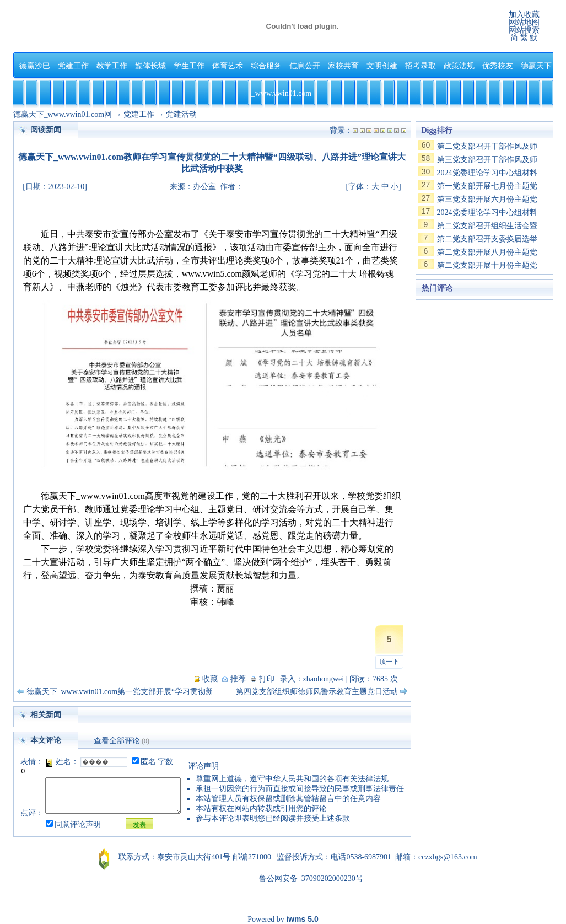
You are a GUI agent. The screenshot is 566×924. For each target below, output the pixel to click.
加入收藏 (524, 15)
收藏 (210, 679)
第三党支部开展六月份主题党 (487, 199)
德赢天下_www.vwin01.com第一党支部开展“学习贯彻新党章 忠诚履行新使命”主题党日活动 (180, 692)
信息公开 (305, 66)
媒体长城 (150, 66)
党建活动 (181, 114)
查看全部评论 (117, 741)
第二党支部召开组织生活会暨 (487, 226)
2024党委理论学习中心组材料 (487, 173)
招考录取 (421, 66)
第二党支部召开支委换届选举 (487, 239)
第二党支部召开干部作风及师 (487, 146)
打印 (267, 679)
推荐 (238, 679)
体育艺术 (228, 66)
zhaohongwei (324, 679)
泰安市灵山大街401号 (194, 857)
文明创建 (382, 66)
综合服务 (266, 66)
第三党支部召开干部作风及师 (487, 160)
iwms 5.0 (302, 919)
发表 (139, 825)
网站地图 (524, 22)
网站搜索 (524, 30)
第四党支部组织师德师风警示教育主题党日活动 (317, 692)
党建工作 (73, 66)
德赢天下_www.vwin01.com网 (63, 114)
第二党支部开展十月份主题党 (487, 265)
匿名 (148, 762)
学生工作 (189, 66)
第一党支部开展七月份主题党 (487, 186)
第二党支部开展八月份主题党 (487, 252)
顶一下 (389, 662)
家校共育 (343, 66)
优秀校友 (498, 66)
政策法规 (459, 66)
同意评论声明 (78, 824)
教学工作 (112, 66)
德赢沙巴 (35, 66)
